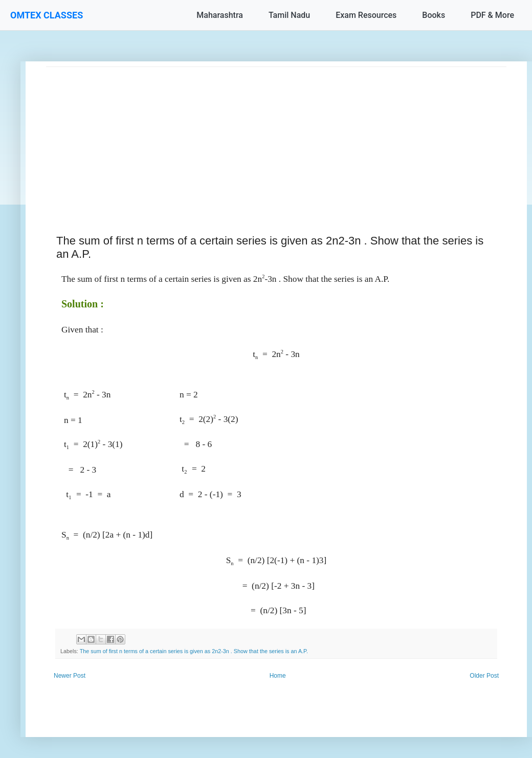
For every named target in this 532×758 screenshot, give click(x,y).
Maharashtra (220, 15)
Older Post (484, 676)
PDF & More (492, 15)
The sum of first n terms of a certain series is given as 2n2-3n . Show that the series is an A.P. (194, 651)
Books (434, 15)
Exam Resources (366, 15)
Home (278, 676)
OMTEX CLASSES (47, 15)
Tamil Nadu (289, 15)
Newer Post (70, 676)
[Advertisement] (276, 139)
